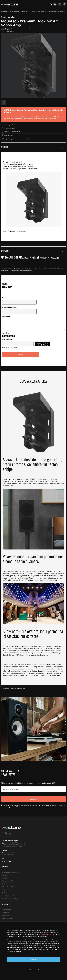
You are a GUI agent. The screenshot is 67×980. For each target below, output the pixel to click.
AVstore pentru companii (10, 872)
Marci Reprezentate (8, 896)
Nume (4, 298)
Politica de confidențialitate (10, 887)
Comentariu (6, 317)
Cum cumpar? (6, 910)
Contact (4, 893)
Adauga (20, 355)
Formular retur (7, 916)
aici (12, 855)
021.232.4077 (8, 861)
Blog (3, 890)
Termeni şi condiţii (7, 881)
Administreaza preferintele (33, 970)
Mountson (58, 117)
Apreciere (6, 333)
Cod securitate (7, 340)
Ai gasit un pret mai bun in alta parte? (16, 139)
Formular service (7, 919)
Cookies (4, 884)
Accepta (34, 960)
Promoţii (4, 878)
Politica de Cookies (46, 934)
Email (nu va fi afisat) (10, 307)
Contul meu (5, 913)
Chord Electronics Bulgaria (10, 899)
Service (4, 875)
